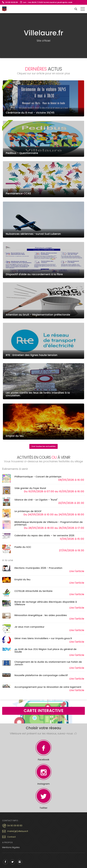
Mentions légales (11, 847)
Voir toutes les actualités (43, 446)
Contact (11, 837)
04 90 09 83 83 (12, 2)
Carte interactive (44, 711)
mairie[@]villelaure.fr (18, 831)
